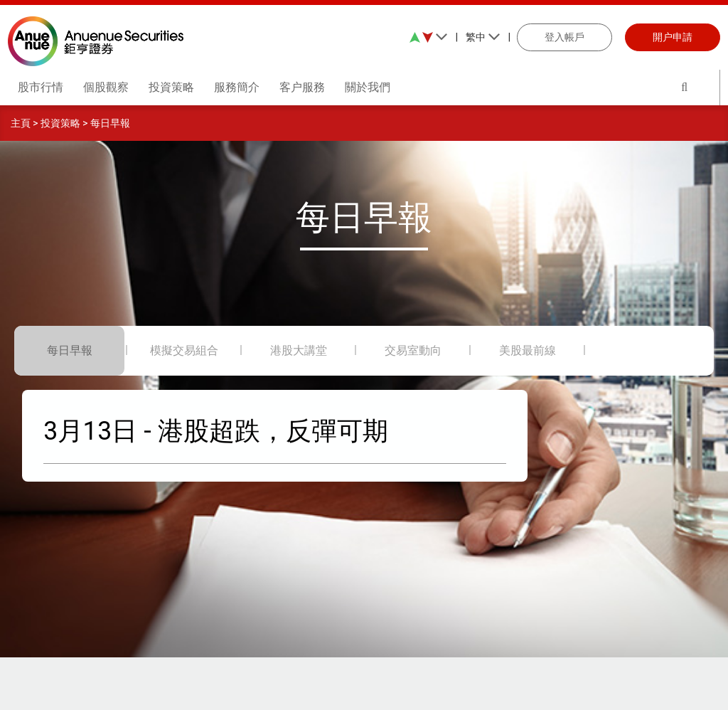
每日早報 (110, 123)
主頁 (21, 123)
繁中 (483, 37)
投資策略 (60, 123)
